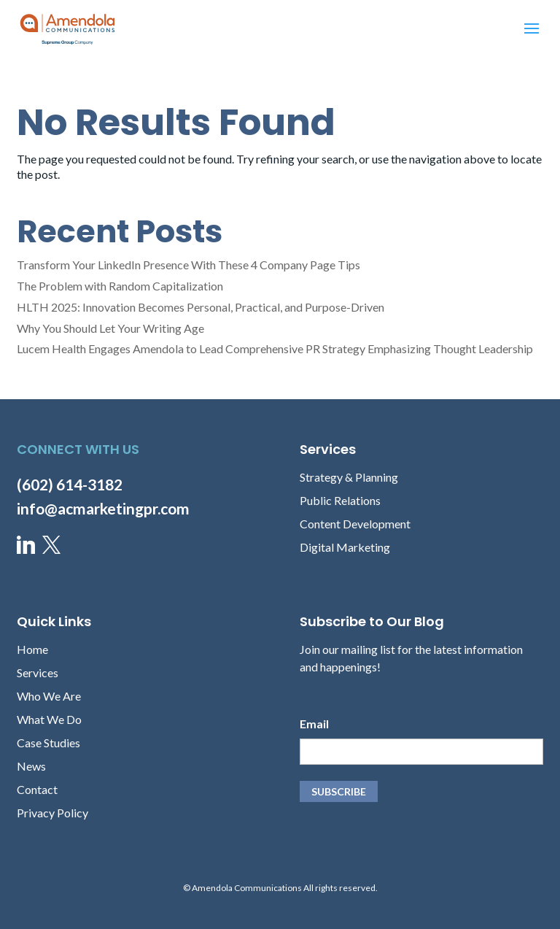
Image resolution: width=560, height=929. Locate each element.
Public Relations (340, 500)
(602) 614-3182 (70, 484)
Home (32, 649)
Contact (37, 789)
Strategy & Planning (349, 477)
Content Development (355, 524)
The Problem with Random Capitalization (120, 286)
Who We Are (49, 696)
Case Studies (48, 743)
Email (314, 724)
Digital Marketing (345, 547)
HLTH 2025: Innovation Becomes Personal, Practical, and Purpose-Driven (201, 307)
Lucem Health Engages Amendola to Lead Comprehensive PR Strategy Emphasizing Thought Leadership (275, 348)
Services (38, 672)
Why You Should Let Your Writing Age (110, 328)
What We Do (49, 719)
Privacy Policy (52, 813)
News (31, 766)
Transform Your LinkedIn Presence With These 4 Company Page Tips (188, 265)
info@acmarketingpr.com (103, 508)
